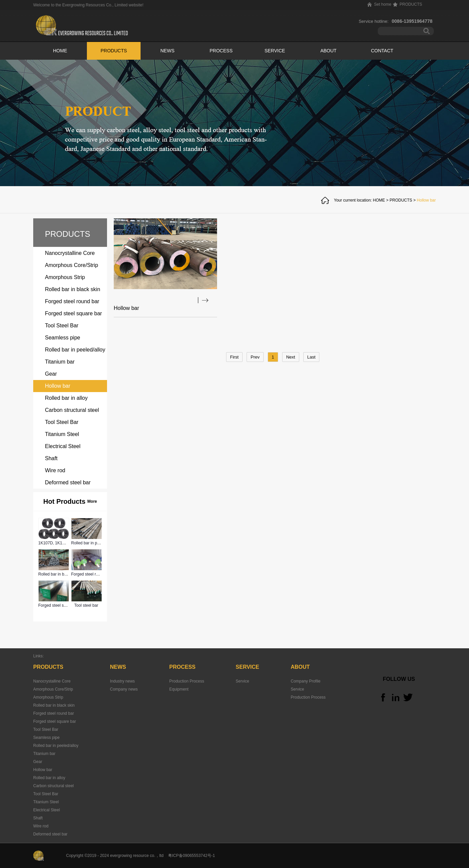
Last (311, 357)
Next (291, 357)
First (234, 357)
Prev (255, 357)
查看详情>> (203, 300)
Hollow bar (426, 200)
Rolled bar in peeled (89, 543)
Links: (38, 656)
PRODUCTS (401, 200)
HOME (60, 51)
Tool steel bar (86, 605)
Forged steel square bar (60, 605)
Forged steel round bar (91, 574)
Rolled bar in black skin (59, 574)
